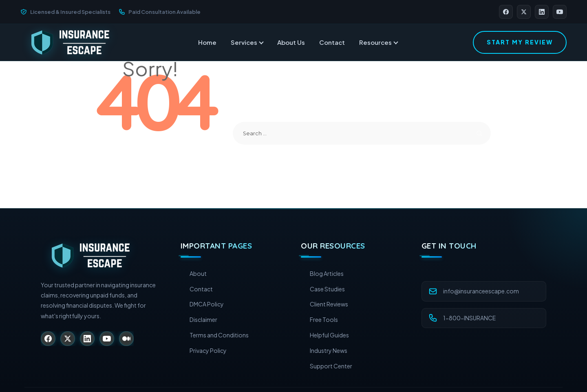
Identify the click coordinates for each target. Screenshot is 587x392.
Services (247, 42)
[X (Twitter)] (524, 12)
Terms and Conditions (219, 335)
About (198, 273)
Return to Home (154, 144)
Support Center (331, 366)
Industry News (329, 350)
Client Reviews (329, 304)
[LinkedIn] (542, 12)
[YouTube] (560, 12)
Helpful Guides (329, 335)
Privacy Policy (208, 350)
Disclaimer (203, 319)
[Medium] (126, 339)
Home (207, 42)
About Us (291, 42)
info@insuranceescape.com (481, 291)
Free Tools (324, 319)
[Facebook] (506, 12)
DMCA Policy (207, 304)
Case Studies (327, 289)
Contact (332, 42)
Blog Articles (327, 273)
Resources (378, 42)
